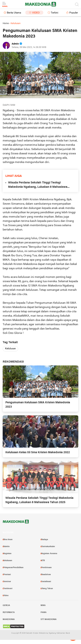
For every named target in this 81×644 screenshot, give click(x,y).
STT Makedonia (49, 619)
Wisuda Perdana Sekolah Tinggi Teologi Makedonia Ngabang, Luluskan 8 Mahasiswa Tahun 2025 (38, 185)
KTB (43, 561)
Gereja (6, 605)
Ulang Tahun (47, 589)
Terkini (55, 13)
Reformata (9, 612)
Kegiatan (7, 554)
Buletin (6, 547)
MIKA (43, 605)
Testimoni (8, 589)
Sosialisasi (46, 582)
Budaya (45, 540)
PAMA (44, 612)
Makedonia (9, 619)
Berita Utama (14, 13)
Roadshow (46, 575)
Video (36, 13)
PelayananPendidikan (13, 568)
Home (6, 23)
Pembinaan (46, 568)
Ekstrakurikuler (48, 547)
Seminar (7, 582)
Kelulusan (10, 349)
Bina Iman (8, 540)
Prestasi (7, 575)
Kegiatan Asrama (49, 554)
